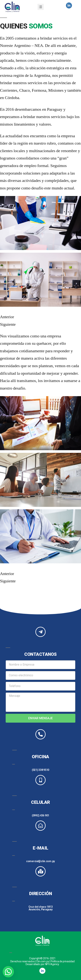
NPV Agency (52, 964)
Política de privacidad (63, 961)
